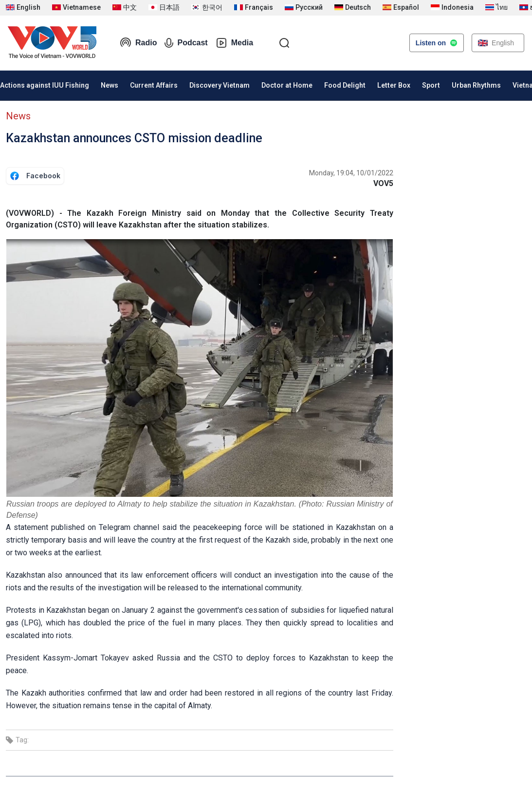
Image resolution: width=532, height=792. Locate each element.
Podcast (186, 43)
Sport (431, 85)
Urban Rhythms (476, 85)
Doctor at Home (287, 85)
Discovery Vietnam (220, 85)
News (110, 85)
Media (234, 43)
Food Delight (345, 85)
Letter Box (394, 85)
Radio (138, 43)
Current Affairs (154, 85)
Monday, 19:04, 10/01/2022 (351, 173)
